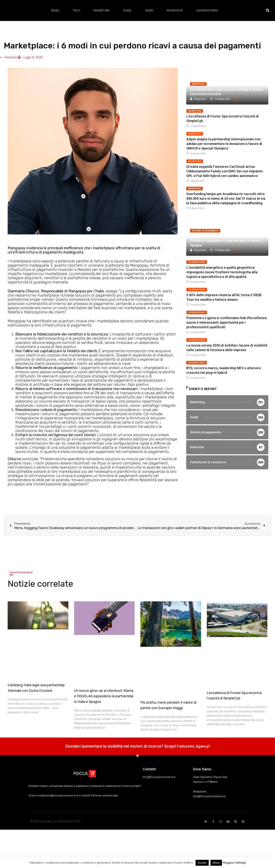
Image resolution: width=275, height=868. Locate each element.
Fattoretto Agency (193, 746)
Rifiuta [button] (216, 863)
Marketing (102, 10)
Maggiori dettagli (234, 863)
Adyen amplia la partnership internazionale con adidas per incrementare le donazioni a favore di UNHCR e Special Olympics (224, 144)
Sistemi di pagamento (205, 231)
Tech (76, 10)
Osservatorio (207, 10)
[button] (268, 11)
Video (149, 10)
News (55, 10)
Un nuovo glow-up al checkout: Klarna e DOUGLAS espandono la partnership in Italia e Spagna (226, 241)
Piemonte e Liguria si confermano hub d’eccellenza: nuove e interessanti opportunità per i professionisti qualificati (227, 322)
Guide (127, 10)
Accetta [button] (202, 863)
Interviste (175, 10)
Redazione (200, 99)
